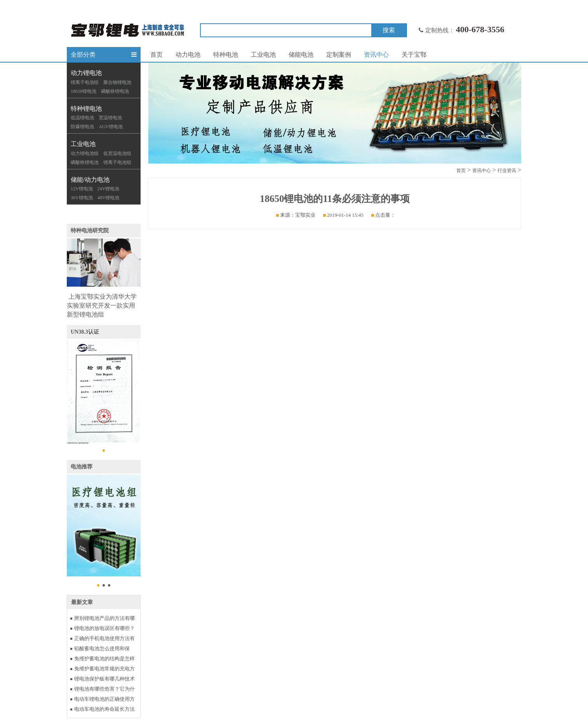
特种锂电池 (86, 109)
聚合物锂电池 (117, 82)
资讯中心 (376, 55)
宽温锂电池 (110, 118)
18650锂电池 (84, 91)
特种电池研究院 (90, 231)
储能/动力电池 (90, 180)
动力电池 (188, 55)
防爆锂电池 (82, 127)
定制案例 (339, 55)
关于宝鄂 (414, 55)
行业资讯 (507, 171)
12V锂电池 (82, 189)
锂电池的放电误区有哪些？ (104, 628)
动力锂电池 (86, 73)
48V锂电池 (109, 198)
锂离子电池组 (85, 82)
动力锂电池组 (85, 153)
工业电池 (83, 144)
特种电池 (226, 55)
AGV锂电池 (111, 127)
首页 (157, 55)
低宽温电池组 (117, 153)
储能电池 (301, 55)
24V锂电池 (109, 189)
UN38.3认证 (85, 332)
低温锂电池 (82, 118)
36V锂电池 (82, 198)
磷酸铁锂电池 (115, 91)
